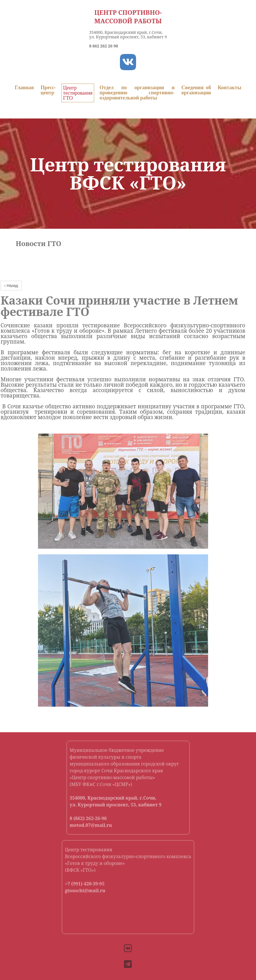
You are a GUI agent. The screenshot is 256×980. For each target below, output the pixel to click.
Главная (24, 88)
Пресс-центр (48, 90)
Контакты (229, 88)
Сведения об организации (196, 90)
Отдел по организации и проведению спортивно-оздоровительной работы (137, 93)
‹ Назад (11, 286)
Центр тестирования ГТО (78, 93)
